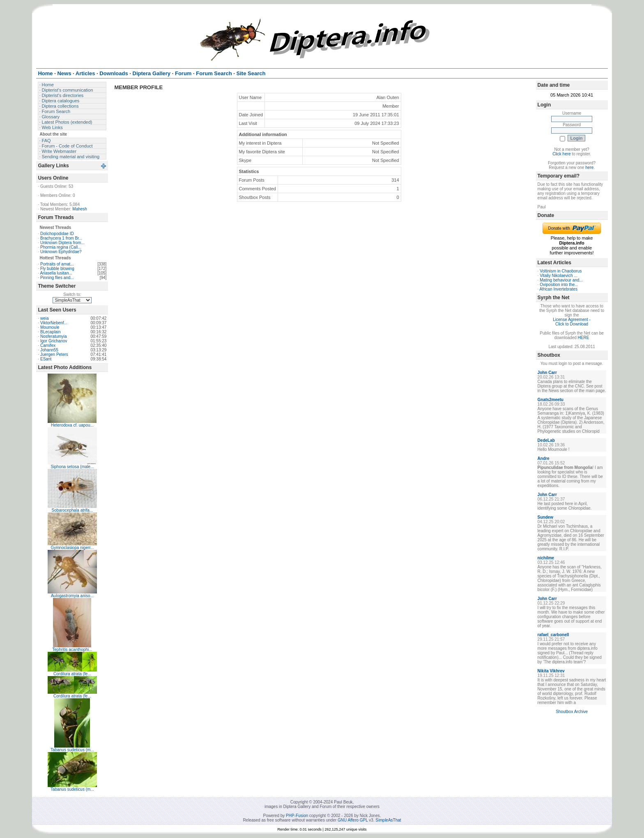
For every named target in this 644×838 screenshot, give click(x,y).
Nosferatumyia (53, 336)
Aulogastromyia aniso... (72, 596)
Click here (561, 154)
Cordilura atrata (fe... (72, 674)
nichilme (546, 558)
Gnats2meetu (551, 400)
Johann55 (49, 350)
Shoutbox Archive (572, 712)
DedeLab (546, 440)
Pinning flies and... (57, 278)
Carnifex (48, 345)
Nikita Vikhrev (551, 671)
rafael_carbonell (553, 635)
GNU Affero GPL (353, 820)
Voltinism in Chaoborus (561, 271)
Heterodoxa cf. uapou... (72, 425)
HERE (584, 338)
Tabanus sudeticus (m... (72, 750)
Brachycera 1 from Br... (61, 238)
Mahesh (80, 209)
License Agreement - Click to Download (572, 322)
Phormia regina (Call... (61, 247)
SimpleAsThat (388, 820)
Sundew (545, 517)
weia (45, 318)
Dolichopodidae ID (57, 234)
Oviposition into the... (559, 285)
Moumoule (50, 327)
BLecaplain (50, 332)
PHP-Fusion (297, 816)
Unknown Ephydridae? (61, 252)
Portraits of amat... (57, 264)
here (589, 167)
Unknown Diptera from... (62, 243)
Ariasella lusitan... (56, 273)
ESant (46, 359)
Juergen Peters (54, 354)
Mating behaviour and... (561, 280)
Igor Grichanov (54, 341)
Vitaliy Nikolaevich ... (559, 276)
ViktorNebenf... (54, 323)
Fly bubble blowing (57, 269)
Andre (544, 458)
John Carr (547, 373)
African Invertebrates (559, 289)
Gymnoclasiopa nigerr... (72, 548)
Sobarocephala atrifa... (72, 510)
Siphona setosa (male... (72, 467)
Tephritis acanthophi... (72, 650)
